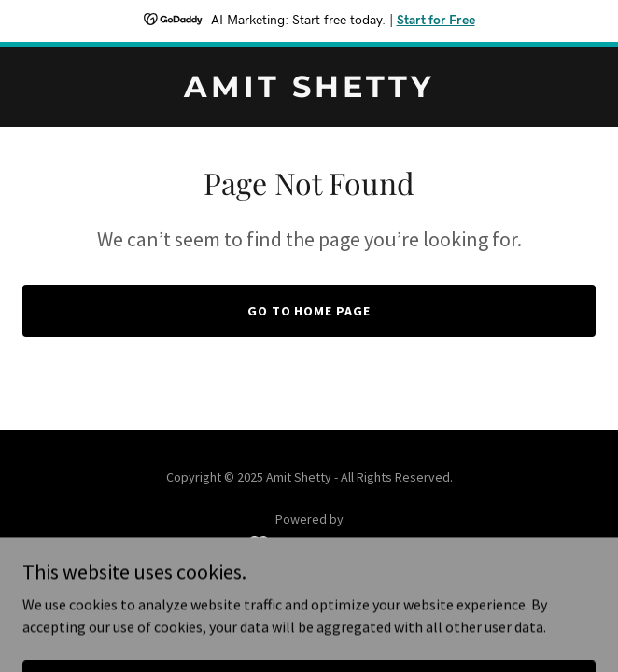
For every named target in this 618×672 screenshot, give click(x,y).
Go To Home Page (309, 311)
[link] (309, 91)
